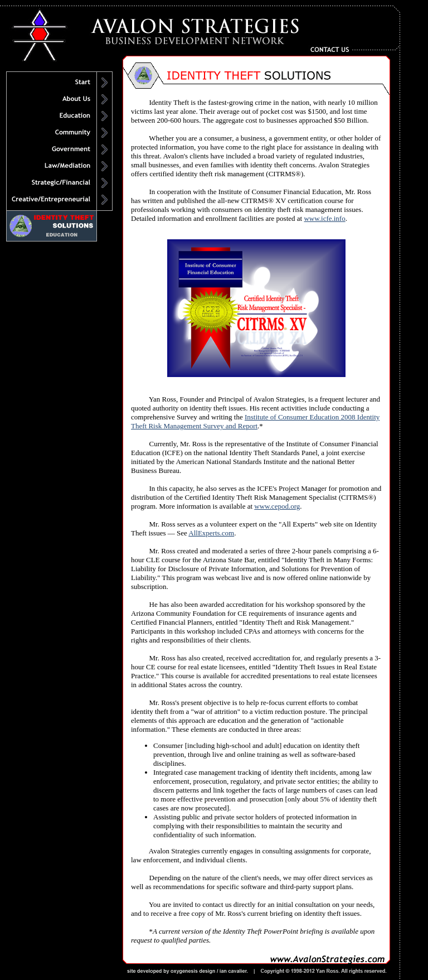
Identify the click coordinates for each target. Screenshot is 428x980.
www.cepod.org (277, 506)
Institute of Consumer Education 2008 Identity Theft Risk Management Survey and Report (255, 421)
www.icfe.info (324, 218)
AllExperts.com (211, 533)
